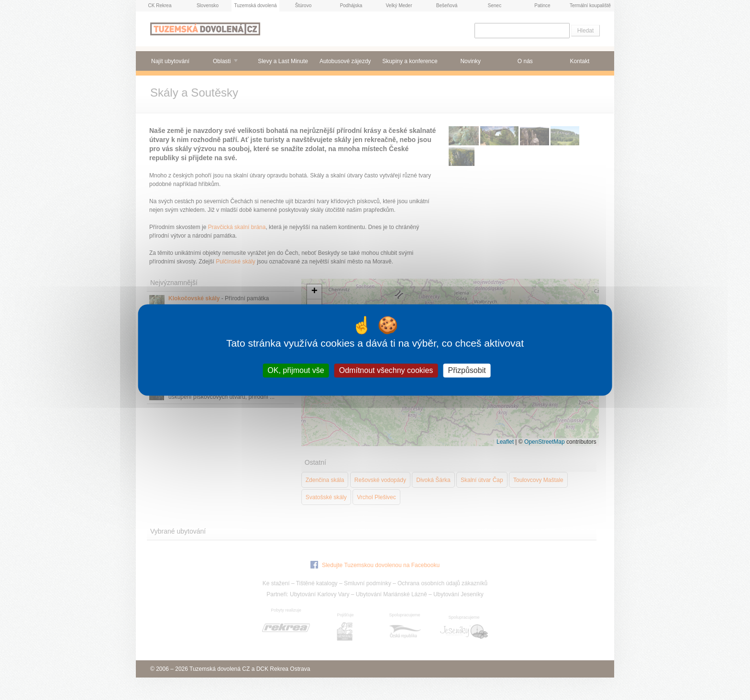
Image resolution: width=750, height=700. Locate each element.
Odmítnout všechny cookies (386, 370)
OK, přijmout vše (296, 370)
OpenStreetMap (545, 442)
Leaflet (505, 442)
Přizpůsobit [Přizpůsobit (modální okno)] (467, 370)
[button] (314, 292)
